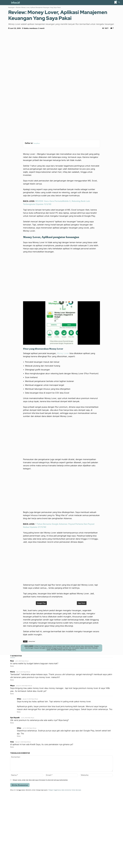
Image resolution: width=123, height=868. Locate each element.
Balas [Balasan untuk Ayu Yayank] (12, 795)
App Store (82, 675)
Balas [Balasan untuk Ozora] (12, 752)
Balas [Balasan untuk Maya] (12, 766)
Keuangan (11, 7)
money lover (32, 714)
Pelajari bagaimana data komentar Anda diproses (65, 862)
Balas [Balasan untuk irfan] (19, 784)
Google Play (41, 675)
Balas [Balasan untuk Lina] (12, 819)
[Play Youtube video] (61, 277)
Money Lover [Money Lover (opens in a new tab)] (63, 307)
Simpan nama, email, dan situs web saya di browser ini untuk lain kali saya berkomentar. (40, 852)
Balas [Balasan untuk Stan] (12, 738)
